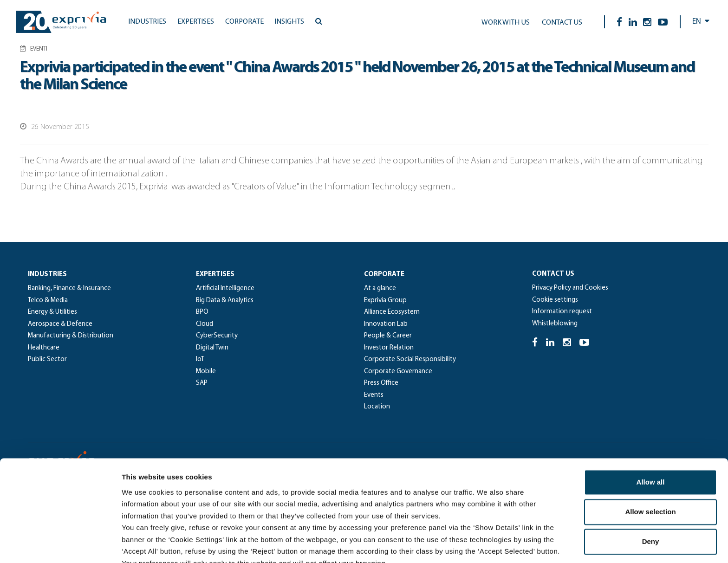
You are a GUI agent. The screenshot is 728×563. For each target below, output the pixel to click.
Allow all (651, 433)
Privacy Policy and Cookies (570, 288)
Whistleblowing (555, 324)
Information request (562, 312)
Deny (651, 493)
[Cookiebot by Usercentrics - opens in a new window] (60, 545)
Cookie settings (555, 300)
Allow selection (650, 463)
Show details (487, 545)
